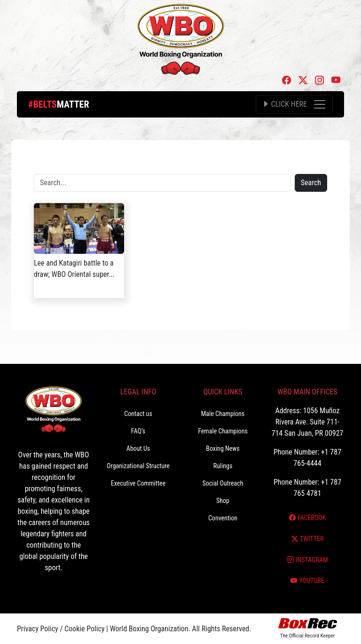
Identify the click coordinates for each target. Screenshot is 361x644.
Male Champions (223, 414)
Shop (223, 501)
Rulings (223, 466)
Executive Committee (138, 483)
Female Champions (223, 431)
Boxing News (223, 448)
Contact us (138, 414)
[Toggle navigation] (294, 104)
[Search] (162, 183)
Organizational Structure (138, 466)
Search (311, 183)
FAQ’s (138, 431)
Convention (223, 518)
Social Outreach (223, 483)
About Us (138, 448)
